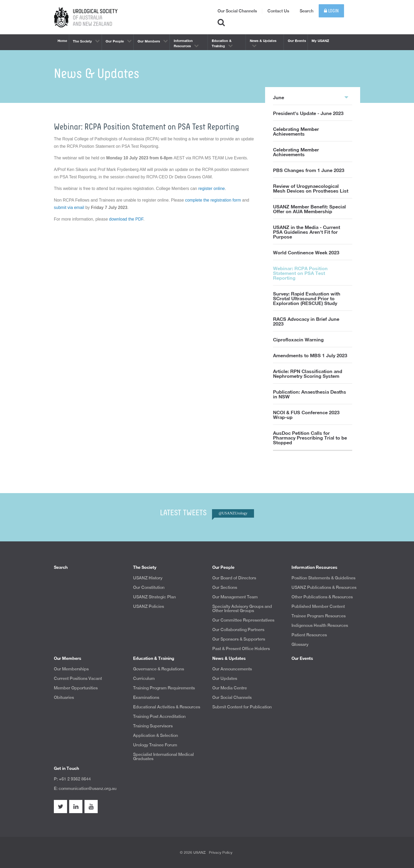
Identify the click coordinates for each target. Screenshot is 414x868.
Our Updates (225, 678)
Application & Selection (156, 735)
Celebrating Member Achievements (296, 131)
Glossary (300, 644)
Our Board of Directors (234, 578)
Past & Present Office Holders (241, 649)
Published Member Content (318, 606)
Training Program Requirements (164, 688)
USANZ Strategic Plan (154, 597)
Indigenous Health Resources (320, 625)
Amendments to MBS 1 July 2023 (310, 355)
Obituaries (64, 697)
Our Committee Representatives (243, 620)
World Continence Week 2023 (306, 252)
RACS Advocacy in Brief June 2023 (306, 321)
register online (212, 189)
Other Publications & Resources (322, 597)
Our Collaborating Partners (238, 630)
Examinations (146, 697)
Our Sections (225, 587)
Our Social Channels (237, 11)
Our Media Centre (230, 688)
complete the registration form (213, 200)
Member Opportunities (76, 688)
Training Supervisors (153, 726)
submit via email (69, 208)
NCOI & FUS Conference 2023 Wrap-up (306, 415)
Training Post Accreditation (159, 716)
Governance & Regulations (159, 669)
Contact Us (278, 11)
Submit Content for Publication (242, 707)
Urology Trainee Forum (155, 745)
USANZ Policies (149, 606)
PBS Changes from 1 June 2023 (309, 170)
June (311, 97)
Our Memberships (71, 669)
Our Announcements (232, 669)
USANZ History (148, 578)
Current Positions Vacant (78, 678)
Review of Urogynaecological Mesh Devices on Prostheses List (311, 188)
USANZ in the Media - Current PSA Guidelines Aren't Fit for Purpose (307, 232)
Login (331, 11)
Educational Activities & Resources (167, 707)
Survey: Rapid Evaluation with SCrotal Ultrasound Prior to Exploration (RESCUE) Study (307, 298)
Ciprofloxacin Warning (298, 340)
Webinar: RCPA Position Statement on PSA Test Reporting (300, 273)
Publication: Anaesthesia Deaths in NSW (310, 394)
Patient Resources (309, 635)
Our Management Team (235, 597)
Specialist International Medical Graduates (163, 757)
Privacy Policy (221, 852)
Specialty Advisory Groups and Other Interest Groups (242, 609)
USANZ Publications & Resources (324, 587)
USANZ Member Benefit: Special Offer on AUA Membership (309, 209)
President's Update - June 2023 (308, 113)
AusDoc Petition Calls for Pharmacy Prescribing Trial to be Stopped (310, 438)
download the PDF (126, 219)
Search (307, 11)
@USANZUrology (233, 513)
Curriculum (144, 678)
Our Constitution (149, 587)
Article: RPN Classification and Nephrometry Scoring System (308, 374)
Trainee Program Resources (319, 616)
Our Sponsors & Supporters (239, 639)
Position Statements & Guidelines (323, 578)
